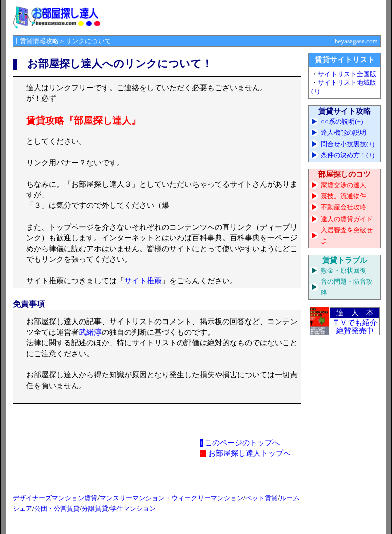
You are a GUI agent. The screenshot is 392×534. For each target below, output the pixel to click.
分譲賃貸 (95, 509)
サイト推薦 (143, 281)
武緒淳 (90, 332)
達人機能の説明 (344, 132)
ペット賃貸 (262, 498)
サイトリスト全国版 (347, 74)
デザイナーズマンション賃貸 (55, 498)
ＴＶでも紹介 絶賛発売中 (355, 327)
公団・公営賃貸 (57, 509)
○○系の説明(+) (342, 121)
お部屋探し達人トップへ (250, 453)
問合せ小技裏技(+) (348, 144)
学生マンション (133, 509)
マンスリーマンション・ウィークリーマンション (171, 498)
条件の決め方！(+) (348, 155)
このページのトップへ (242, 443)
